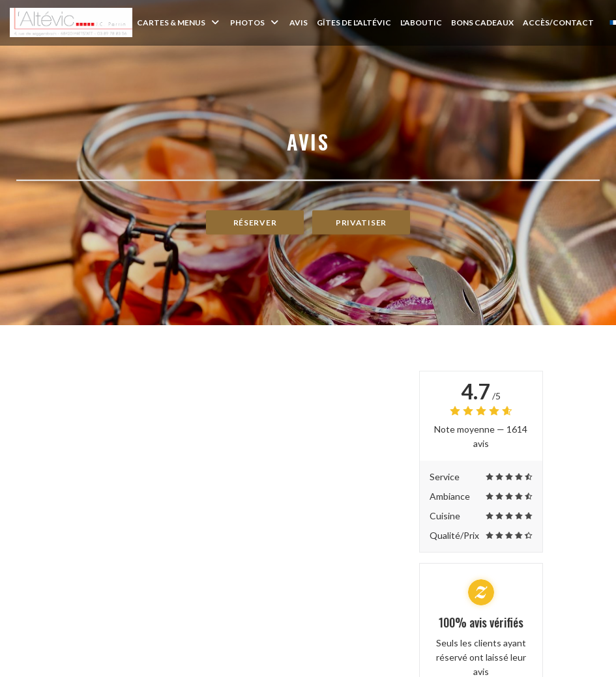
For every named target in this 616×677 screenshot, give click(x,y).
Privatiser (361, 223)
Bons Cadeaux (482, 22)
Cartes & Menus (179, 22)
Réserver (255, 223)
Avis (299, 22)
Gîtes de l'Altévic (354, 22)
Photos (255, 22)
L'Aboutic (421, 22)
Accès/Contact (558, 22)
